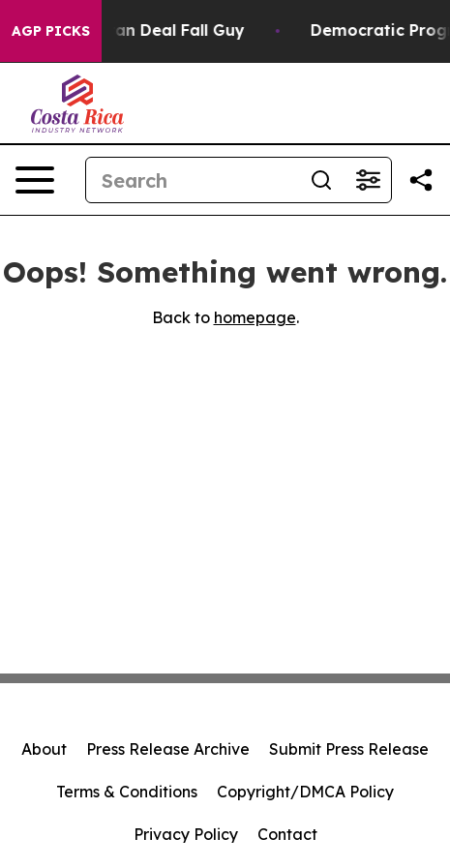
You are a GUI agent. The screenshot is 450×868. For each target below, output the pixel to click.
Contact (287, 834)
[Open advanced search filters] (368, 180)
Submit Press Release (349, 749)
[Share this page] (421, 180)
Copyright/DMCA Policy (305, 792)
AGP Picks (51, 31)
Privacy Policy (186, 834)
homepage (255, 317)
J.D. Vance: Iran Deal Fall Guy (135, 30)
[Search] (192, 180)
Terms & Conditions (127, 792)
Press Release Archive (168, 749)
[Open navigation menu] (35, 180)
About (44, 749)
